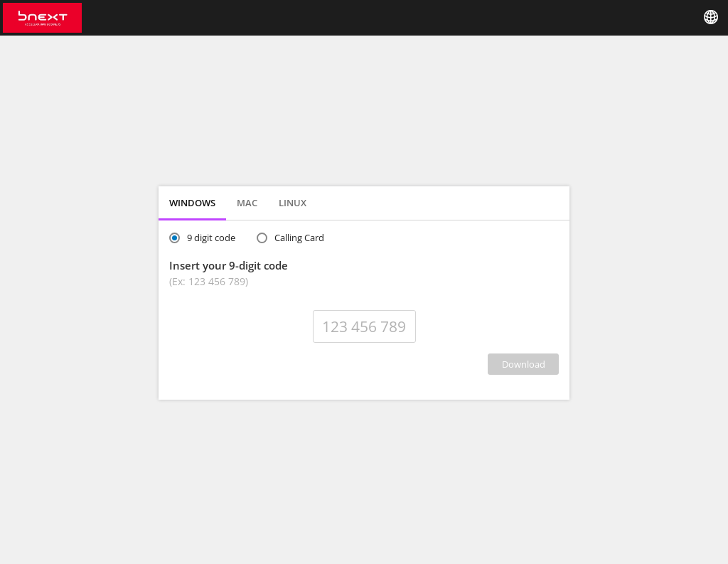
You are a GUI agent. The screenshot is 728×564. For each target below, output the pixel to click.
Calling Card (299, 238)
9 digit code (211, 238)
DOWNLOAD (524, 364)
